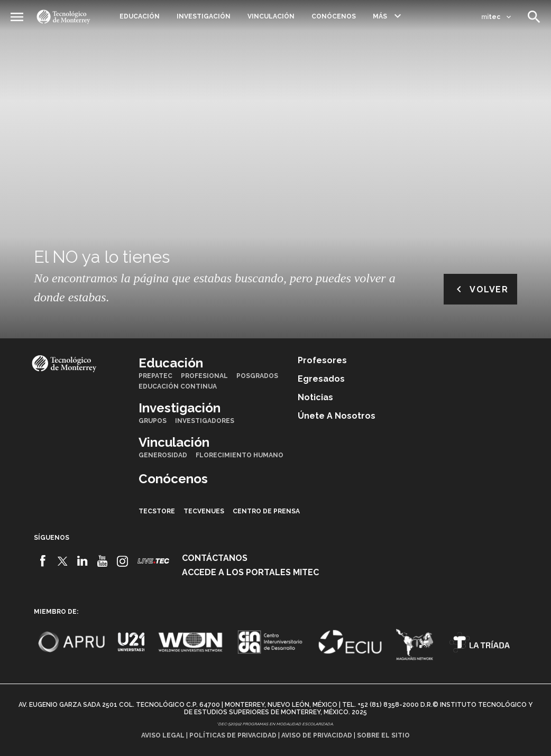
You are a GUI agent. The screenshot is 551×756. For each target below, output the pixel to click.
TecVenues (204, 511)
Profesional (204, 376)
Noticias (315, 397)
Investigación (204, 16)
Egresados (321, 379)
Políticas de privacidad (233, 735)
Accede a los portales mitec (250, 572)
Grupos (153, 421)
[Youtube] (102, 561)
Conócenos (334, 16)
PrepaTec (155, 376)
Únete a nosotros (337, 416)
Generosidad (163, 455)
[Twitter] (63, 561)
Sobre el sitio (383, 735)
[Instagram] (122, 561)
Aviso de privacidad (317, 735)
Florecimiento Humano (240, 455)
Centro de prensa (266, 511)
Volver (480, 289)
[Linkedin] (83, 561)
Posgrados (257, 376)
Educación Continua (178, 386)
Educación (140, 16)
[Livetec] (153, 561)
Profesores (322, 360)
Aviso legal (163, 735)
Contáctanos (215, 558)
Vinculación (271, 16)
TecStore (157, 511)
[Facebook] (43, 561)
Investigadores (205, 421)
